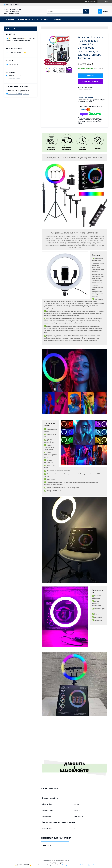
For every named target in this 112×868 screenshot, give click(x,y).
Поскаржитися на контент (71, 865)
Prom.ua (67, 861)
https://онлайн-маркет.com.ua (19, 91)
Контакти (57, 19)
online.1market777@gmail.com (19, 94)
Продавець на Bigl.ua (56, 863)
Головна (10, 19)
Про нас (45, 19)
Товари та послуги (26, 19)
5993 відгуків (92, 2)
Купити (90, 76)
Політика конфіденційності (88, 865)
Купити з (90, 82)
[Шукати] (86, 11)
